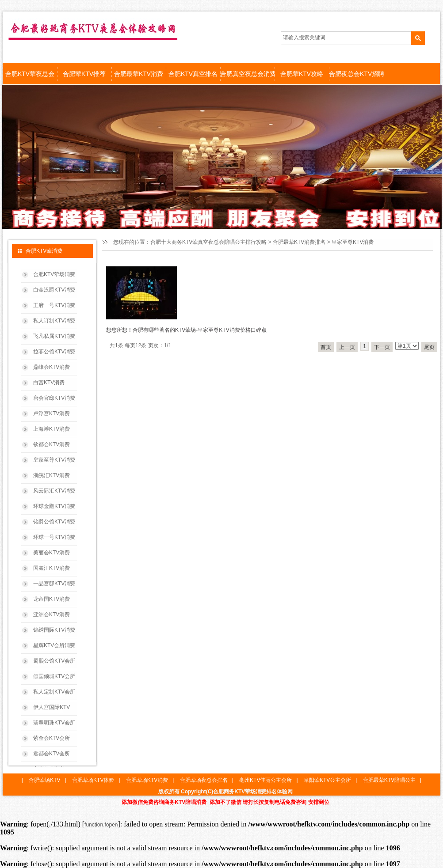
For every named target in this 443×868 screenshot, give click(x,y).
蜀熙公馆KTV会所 (54, 661)
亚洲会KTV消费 (52, 614)
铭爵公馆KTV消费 (54, 522)
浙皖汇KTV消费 (52, 475)
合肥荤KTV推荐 (84, 74)
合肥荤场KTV (44, 780)
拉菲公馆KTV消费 (54, 352)
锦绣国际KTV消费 (54, 630)
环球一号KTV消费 (54, 537)
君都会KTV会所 (52, 754)
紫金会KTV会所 (52, 738)
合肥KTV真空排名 (193, 74)
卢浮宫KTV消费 (52, 413)
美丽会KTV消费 (52, 553)
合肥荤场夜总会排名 (204, 780)
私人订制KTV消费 (54, 321)
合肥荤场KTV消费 (147, 780)
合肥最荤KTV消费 (139, 74)
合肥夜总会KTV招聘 (356, 74)
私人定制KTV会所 (54, 692)
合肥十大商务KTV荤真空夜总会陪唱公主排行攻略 (208, 242)
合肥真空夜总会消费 (247, 74)
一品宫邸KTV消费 (54, 584)
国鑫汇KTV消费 (52, 568)
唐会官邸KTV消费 (54, 398)
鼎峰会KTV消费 (52, 367)
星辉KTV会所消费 (54, 645)
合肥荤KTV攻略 (302, 74)
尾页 (429, 347)
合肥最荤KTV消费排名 (299, 242)
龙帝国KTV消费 (52, 599)
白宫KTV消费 (49, 383)
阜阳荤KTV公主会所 (327, 780)
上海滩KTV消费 (52, 429)
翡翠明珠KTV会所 (54, 723)
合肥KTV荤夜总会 (30, 74)
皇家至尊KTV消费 (54, 460)
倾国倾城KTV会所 (54, 676)
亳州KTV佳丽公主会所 (265, 780)
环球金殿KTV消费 (54, 506)
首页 (326, 347)
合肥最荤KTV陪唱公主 (389, 780)
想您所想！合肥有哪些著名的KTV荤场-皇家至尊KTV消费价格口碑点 (186, 330)
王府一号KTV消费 (54, 305)
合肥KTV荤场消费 (54, 274)
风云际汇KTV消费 (54, 491)
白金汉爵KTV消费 (54, 290)
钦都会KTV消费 (52, 444)
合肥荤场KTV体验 (93, 780)
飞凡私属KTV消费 (54, 336)
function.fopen (101, 825)
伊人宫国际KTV (52, 707)
